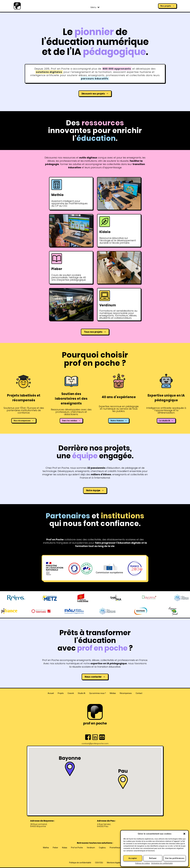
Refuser (153, 858)
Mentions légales (114, 863)
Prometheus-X (116, 848)
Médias (113, 693)
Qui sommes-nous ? (98, 693)
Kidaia (65, 848)
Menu (95, 7)
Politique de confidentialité (80, 863)
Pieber (55, 848)
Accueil (51, 693)
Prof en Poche (77, 848)
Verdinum (91, 848)
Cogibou (102, 848)
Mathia (46, 848)
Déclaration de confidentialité (162, 863)
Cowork (71, 693)
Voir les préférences (175, 858)
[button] (184, 834)
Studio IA (82, 693)
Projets (61, 693)
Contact (139, 693)
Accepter (133, 858)
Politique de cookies (143, 863)
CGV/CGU (99, 863)
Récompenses (126, 693)
